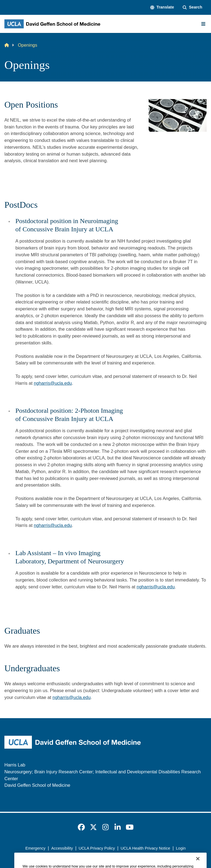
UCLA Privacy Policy (97, 848)
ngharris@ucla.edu (53, 383)
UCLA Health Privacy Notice (145, 848)
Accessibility (62, 848)
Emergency (35, 848)
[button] (162, 7)
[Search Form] (192, 7)
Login (181, 848)
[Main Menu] (203, 24)
